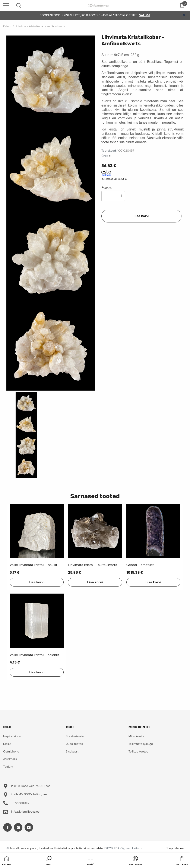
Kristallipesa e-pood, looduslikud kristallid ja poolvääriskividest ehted (57, 848)
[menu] (6, 5)
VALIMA (145, 15)
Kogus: (107, 187)
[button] (49, 861)
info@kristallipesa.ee (25, 812)
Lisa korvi (141, 216)
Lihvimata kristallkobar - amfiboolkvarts (41, 26)
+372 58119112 (20, 803)
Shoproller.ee (175, 848)
